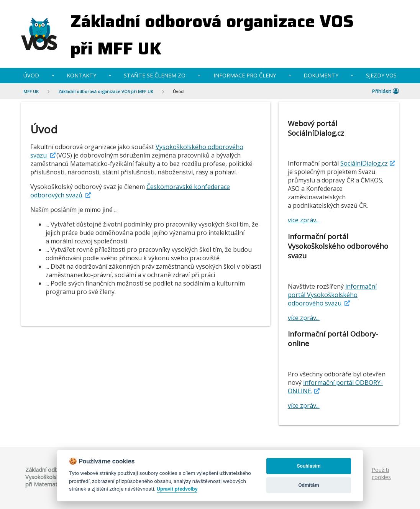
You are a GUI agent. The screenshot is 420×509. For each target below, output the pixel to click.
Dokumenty (321, 75)
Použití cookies (381, 473)
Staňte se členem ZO (155, 75)
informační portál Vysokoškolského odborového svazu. (332, 295)
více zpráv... (304, 220)
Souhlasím (309, 466)
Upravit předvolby (177, 489)
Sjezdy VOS (381, 75)
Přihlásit (386, 91)
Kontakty (81, 75)
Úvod (31, 75)
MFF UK (31, 91)
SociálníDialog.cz (364, 163)
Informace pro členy (245, 75)
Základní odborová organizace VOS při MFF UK (212, 35)
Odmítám (309, 485)
